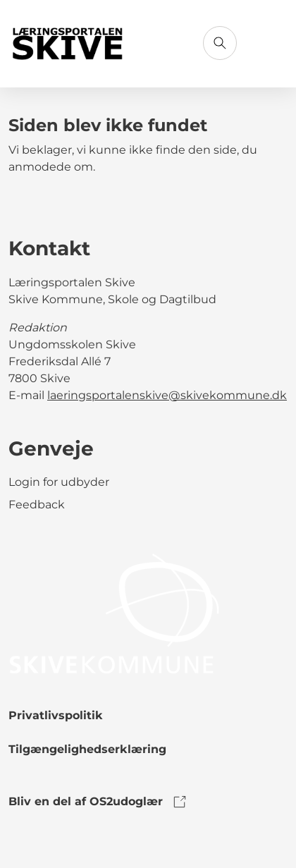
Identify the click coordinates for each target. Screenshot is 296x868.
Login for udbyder (59, 482)
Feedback (37, 505)
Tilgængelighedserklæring (87, 749)
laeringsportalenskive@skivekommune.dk (167, 395)
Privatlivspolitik (56, 715)
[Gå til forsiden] (68, 44)
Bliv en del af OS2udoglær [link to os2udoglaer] (98, 802)
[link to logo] (114, 612)
